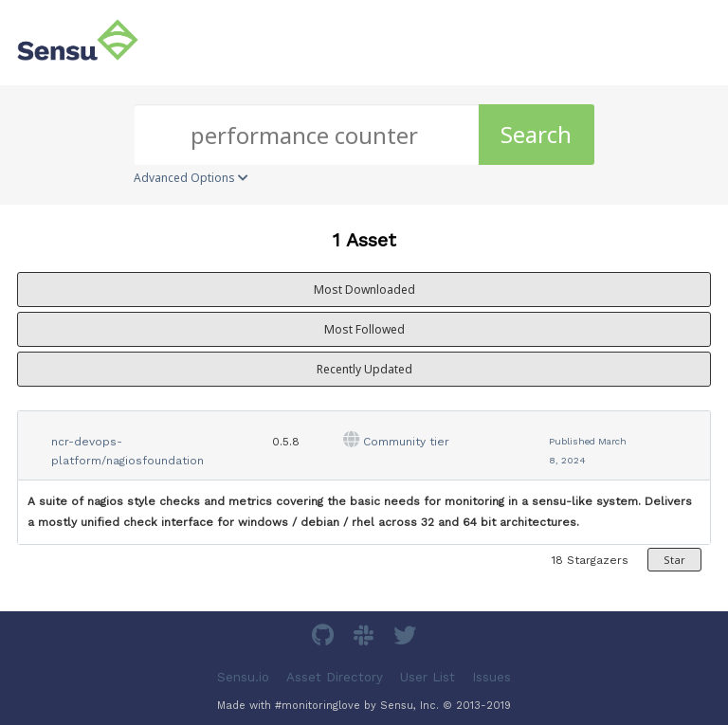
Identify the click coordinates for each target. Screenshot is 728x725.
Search (536, 134)
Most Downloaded (364, 290)
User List (428, 677)
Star (674, 560)
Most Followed (364, 329)
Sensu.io (243, 677)
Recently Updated (364, 369)
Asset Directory (335, 677)
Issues (491, 677)
